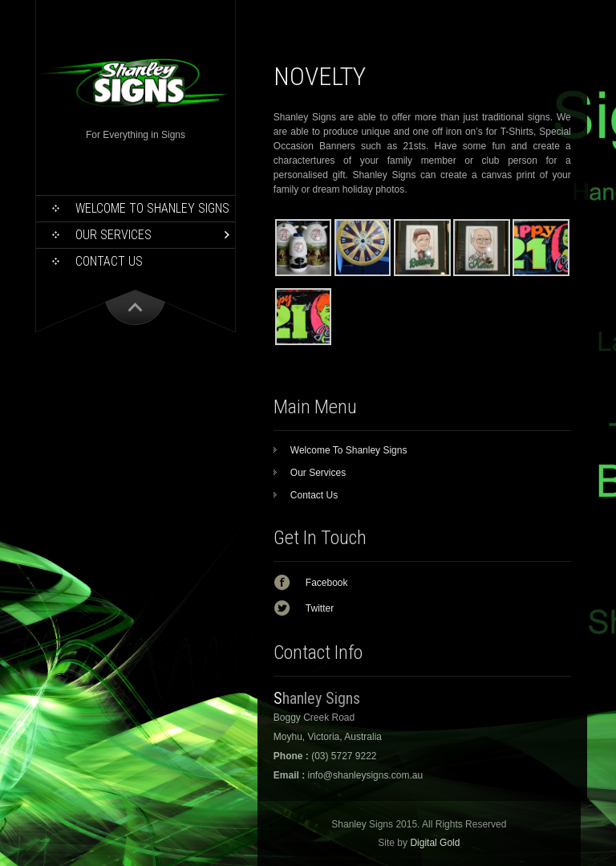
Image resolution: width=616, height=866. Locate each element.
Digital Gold (435, 843)
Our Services (113, 235)
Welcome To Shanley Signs (152, 208)
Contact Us (109, 261)
